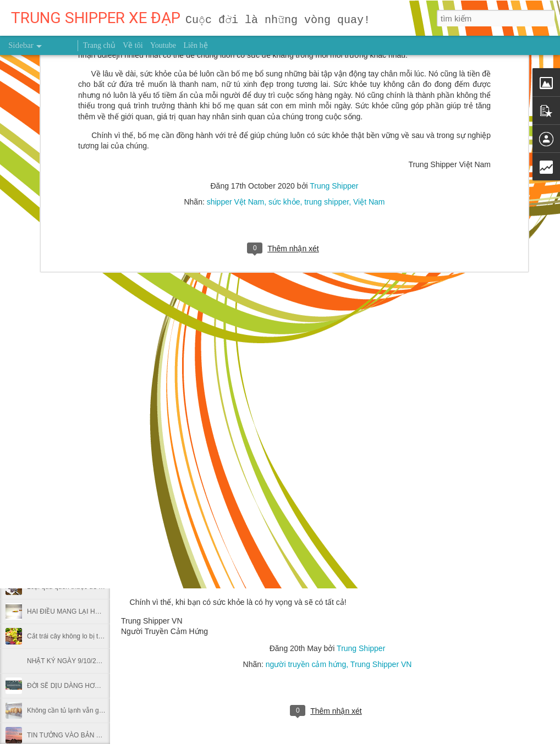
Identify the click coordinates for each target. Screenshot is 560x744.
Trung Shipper (361, 648)
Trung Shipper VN (381, 664)
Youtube (163, 45)
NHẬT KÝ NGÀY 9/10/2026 (67, 661)
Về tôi (133, 45)
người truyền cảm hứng (306, 664)
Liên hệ (195, 45)
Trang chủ (99, 45)
